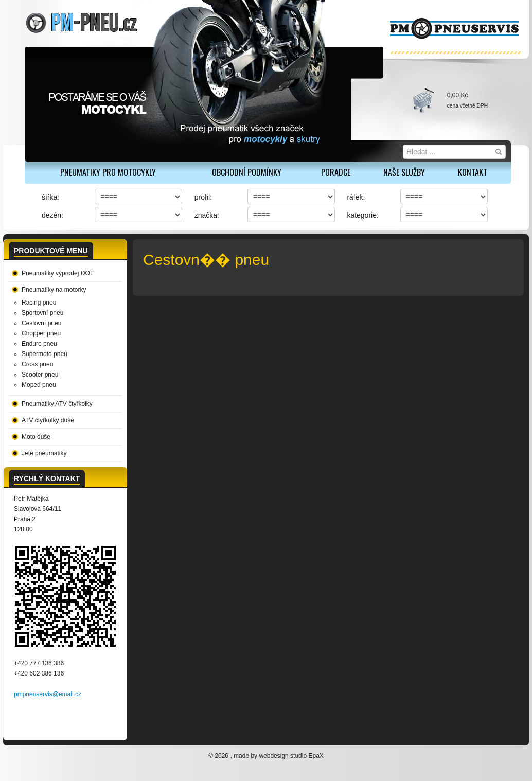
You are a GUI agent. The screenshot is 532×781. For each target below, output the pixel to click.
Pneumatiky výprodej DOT (58, 273)
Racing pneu (39, 303)
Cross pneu (37, 364)
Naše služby (404, 172)
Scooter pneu (40, 375)
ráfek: (356, 197)
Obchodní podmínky (247, 172)
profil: (203, 197)
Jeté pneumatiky (44, 453)
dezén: (52, 215)
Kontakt (473, 172)
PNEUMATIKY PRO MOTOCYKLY (108, 172)
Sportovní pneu (42, 313)
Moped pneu (39, 385)
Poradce (336, 172)
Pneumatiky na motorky (54, 290)
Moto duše (36, 437)
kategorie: (362, 215)
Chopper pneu (41, 333)
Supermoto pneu (45, 354)
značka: (207, 215)
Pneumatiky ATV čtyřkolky (57, 404)
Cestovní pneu (41, 323)
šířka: (50, 197)
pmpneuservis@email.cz (48, 694)
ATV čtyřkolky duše (48, 420)
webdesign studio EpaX (291, 756)
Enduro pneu (39, 344)
